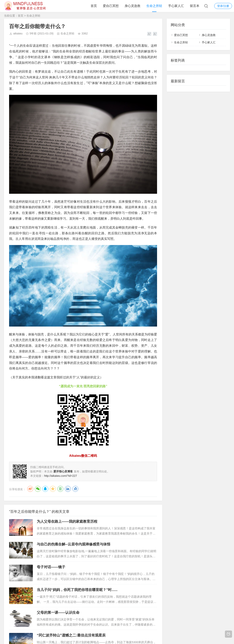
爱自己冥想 (111, 6)
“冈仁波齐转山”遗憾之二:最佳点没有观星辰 (71, 635)
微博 (30, 489)
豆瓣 (60, 489)
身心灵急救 (133, 6)
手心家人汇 (176, 6)
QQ (45, 489)
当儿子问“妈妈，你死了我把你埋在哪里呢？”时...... (77, 590)
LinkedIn (68, 489)
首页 (94, 6)
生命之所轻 (154, 6)
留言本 (195, 6)
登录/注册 (223, 6)
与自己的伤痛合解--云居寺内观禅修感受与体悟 (74, 544)
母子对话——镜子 (51, 567)
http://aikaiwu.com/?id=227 (61, 476)
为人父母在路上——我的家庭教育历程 (67, 521)
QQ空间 (53, 489)
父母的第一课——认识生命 (58, 613)
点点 (75, 489)
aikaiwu (18, 33)
